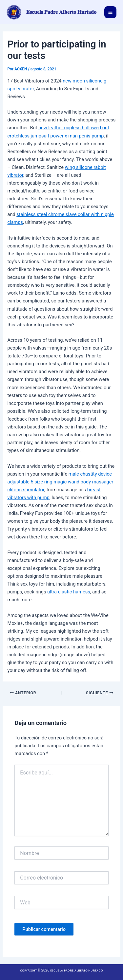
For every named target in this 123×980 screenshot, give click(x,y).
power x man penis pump (77, 136)
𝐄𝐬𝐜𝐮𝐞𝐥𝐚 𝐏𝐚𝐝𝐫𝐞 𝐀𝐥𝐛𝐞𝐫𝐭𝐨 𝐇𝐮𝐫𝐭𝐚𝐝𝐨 (61, 12)
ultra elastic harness (69, 592)
